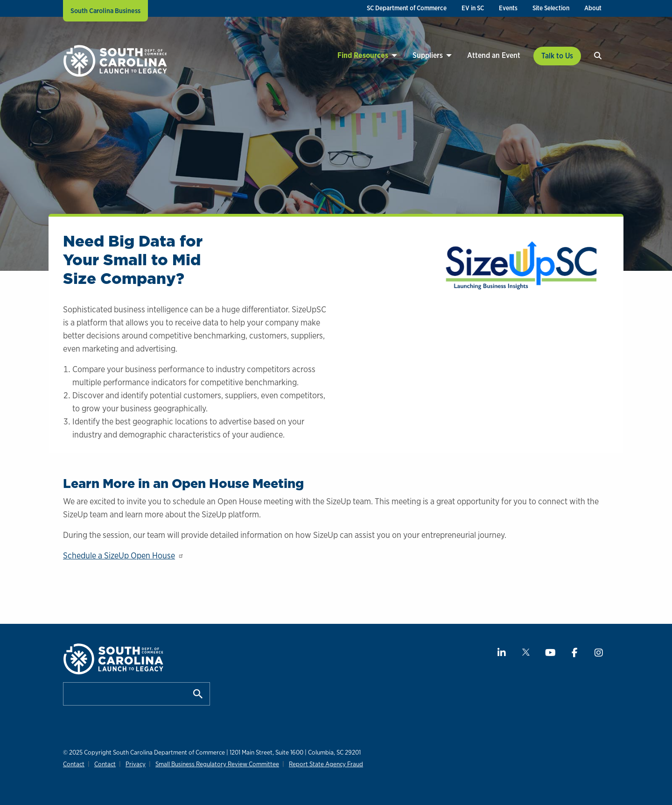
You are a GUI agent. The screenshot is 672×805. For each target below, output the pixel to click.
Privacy (133, 764)
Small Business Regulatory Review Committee (213, 764)
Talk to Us (557, 56)
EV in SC (473, 8)
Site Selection (551, 8)
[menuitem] (407, 8)
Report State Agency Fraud (320, 764)
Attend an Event (494, 55)
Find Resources (363, 55)
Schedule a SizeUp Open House (123, 555)
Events (508, 8)
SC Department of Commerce (407, 8)
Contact (74, 764)
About (593, 8)
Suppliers (428, 55)
